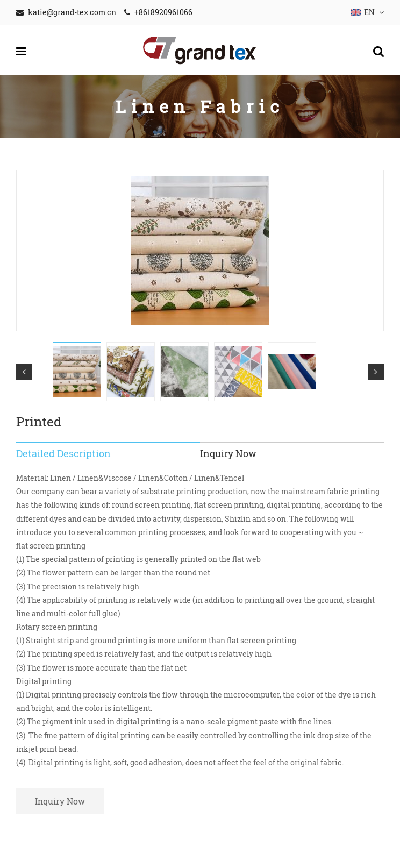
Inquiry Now (60, 801)
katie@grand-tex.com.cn (72, 12)
